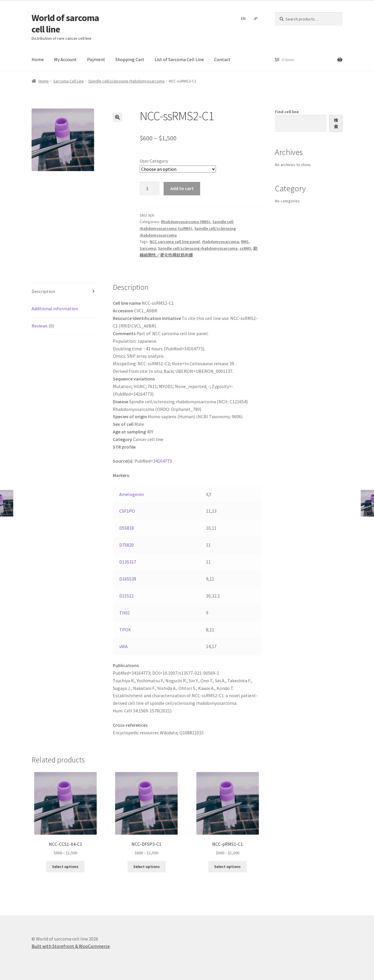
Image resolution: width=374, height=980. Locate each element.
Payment (96, 59)
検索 (336, 124)
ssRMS (245, 248)
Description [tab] (43, 291)
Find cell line (287, 112)
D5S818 (127, 528)
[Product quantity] (150, 189)
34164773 (162, 461)
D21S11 (127, 596)
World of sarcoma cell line (65, 24)
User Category (154, 161)
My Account (65, 59)
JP (256, 18)
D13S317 (128, 562)
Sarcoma (148, 248)
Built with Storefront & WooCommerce (71, 946)
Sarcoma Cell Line (69, 81)
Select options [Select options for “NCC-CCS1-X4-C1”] (65, 867)
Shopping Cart (130, 59)
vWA (123, 646)
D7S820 (127, 545)
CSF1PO (127, 511)
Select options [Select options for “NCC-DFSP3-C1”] (147, 867)
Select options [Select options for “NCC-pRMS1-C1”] (227, 867)
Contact (222, 59)
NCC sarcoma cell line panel (175, 242)
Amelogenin (131, 494)
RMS (245, 242)
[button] (117, 117)
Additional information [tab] (55, 309)
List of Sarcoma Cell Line (179, 59)
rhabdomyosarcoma (220, 242)
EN (243, 18)
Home (38, 59)
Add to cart (182, 188)
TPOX (125, 630)
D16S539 (128, 579)
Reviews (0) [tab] (43, 326)
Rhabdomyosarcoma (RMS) (186, 222)
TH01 (125, 613)
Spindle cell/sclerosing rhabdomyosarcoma (126, 81)
